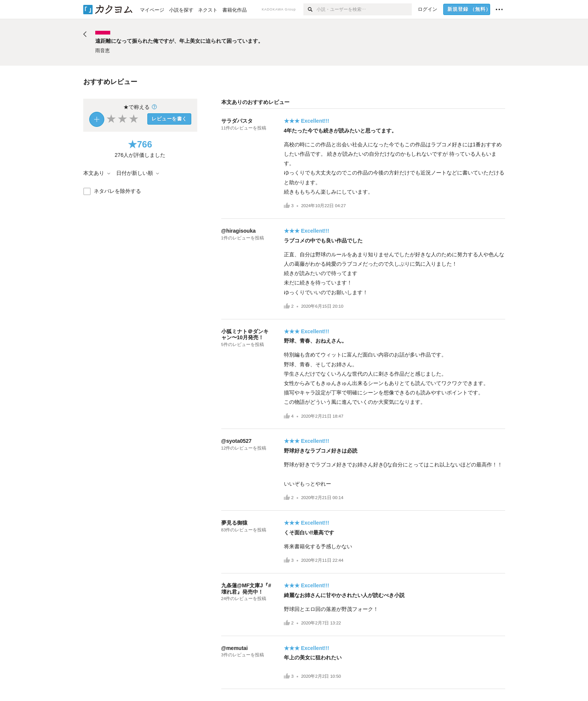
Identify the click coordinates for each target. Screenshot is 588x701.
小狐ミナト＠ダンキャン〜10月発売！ (245, 335)
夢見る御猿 (234, 523)
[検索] (310, 9)
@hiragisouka (238, 231)
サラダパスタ (237, 121)
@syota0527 (236, 441)
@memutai (235, 648)
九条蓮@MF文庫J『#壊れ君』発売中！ (246, 589)
